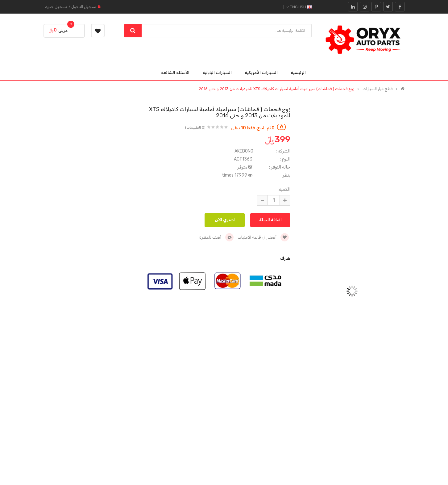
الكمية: (284, 189)
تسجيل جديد (56, 7)
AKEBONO (244, 151)
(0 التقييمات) (195, 128)
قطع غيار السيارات (377, 89)
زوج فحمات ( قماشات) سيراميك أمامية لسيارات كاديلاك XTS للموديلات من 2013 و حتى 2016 (276, 89)
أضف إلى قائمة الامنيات (263, 237)
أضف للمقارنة (216, 237)
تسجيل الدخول (84, 7)
